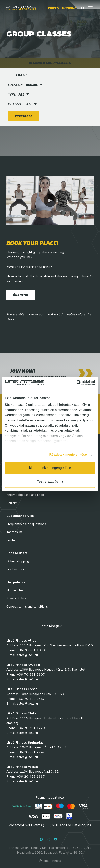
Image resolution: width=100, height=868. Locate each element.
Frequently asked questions (26, 524)
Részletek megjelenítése (68, 454)
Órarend (21, 295)
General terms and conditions (27, 607)
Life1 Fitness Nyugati (23, 665)
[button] (90, 8)
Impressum (14, 532)
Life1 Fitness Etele (21, 713)
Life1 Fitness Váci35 (22, 767)
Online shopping (18, 561)
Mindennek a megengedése (50, 468)
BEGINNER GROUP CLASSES (50, 63)
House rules (15, 590)
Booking (69, 8)
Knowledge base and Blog (25, 495)
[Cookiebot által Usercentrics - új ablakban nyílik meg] (78, 383)
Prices (53, 8)
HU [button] (82, 8)
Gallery (12, 503)
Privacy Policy (16, 598)
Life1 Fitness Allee (22, 641)
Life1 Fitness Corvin (22, 689)
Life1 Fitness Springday (25, 743)
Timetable (23, 116)
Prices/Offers (17, 553)
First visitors (15, 569)
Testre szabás (50, 482)
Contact (12, 540)
